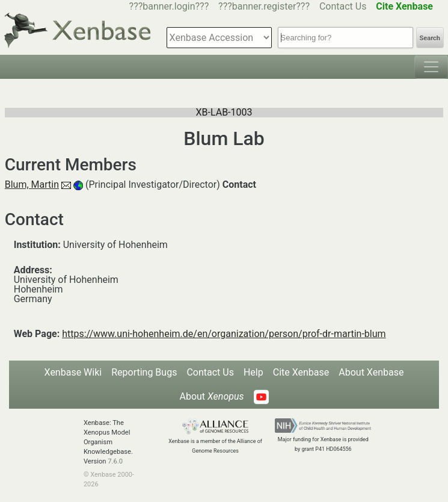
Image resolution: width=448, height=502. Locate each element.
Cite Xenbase (301, 372)
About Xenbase (371, 372)
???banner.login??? (169, 6)
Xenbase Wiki (73, 372)
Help (253, 372)
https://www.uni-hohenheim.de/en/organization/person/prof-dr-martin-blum (224, 334)
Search (430, 38)
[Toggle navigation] (431, 67)
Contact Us (343, 6)
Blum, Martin (32, 184)
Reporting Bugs (144, 372)
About (211, 396)
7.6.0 (115, 461)
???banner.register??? (264, 6)
